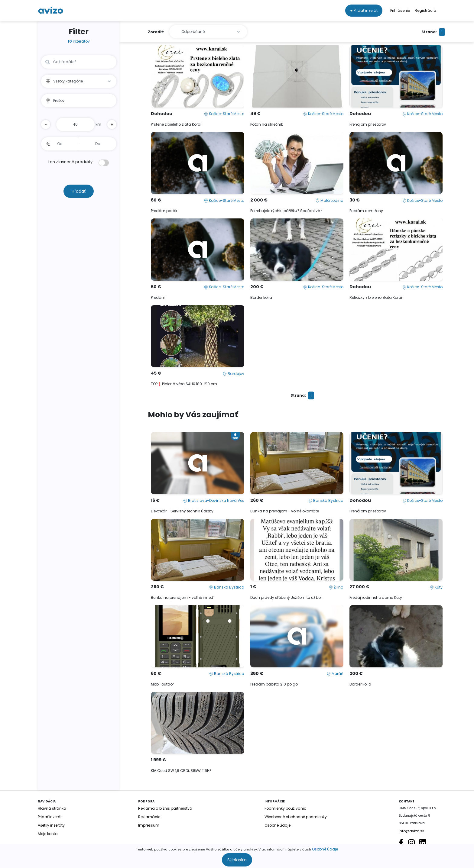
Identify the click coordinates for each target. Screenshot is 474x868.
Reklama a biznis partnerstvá (165, 808)
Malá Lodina (330, 200)
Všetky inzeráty (51, 825)
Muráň (335, 674)
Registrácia (425, 10)
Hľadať (79, 191)
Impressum (149, 825)
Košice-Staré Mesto (224, 114)
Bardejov (234, 374)
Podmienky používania (286, 808)
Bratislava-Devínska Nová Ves (214, 500)
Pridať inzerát (50, 817)
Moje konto (48, 834)
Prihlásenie (400, 10)
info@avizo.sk (411, 831)
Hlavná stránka (52, 808)
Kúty (436, 587)
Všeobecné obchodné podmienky (296, 817)
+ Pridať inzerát (364, 10)
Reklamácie (149, 817)
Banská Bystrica (326, 500)
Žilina (336, 587)
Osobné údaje (325, 849)
